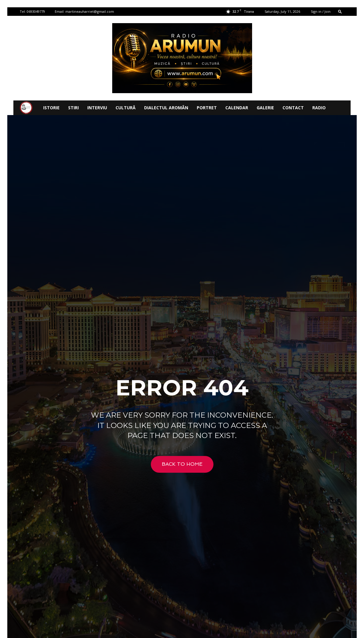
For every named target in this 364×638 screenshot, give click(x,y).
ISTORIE (51, 108)
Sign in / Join (321, 11)
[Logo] (26, 108)
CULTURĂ (126, 108)
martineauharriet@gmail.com (90, 11)
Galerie (265, 108)
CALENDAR (237, 108)
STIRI (73, 108)
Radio (319, 108)
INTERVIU (97, 108)
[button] (340, 11)
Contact (293, 108)
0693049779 (36, 11)
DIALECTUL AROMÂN (166, 108)
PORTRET (207, 108)
